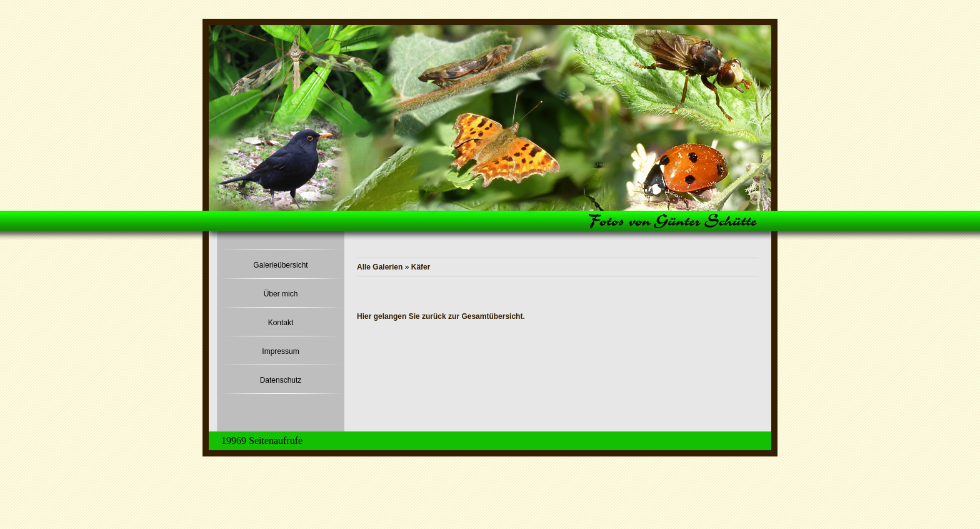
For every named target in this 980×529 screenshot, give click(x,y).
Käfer (421, 267)
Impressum (280, 351)
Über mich (281, 294)
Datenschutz (281, 380)
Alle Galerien (381, 267)
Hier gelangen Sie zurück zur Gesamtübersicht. (441, 316)
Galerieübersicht (280, 265)
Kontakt (281, 323)
